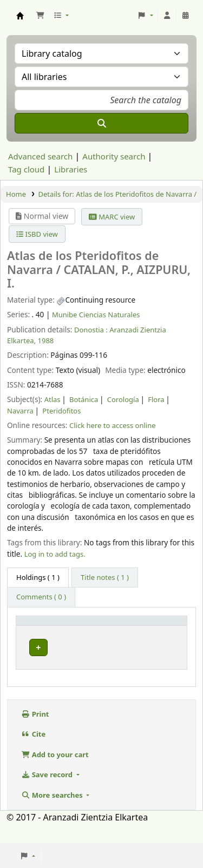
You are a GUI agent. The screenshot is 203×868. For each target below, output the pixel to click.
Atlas (53, 399)
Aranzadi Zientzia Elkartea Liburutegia (20, 16)
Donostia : (91, 330)
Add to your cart (55, 774)
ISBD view (37, 234)
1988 (46, 340)
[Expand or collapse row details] (165, 667)
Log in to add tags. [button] (55, 554)
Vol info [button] (117, 630)
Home (16, 194)
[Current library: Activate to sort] (80, 630)
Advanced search (40, 156)
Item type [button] (29, 630)
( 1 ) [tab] (38, 577)
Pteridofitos (61, 411)
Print (35, 733)
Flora (156, 399)
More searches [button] (53, 814)
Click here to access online (113, 425)
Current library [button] (74, 630)
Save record (48, 794)
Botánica (84, 399)
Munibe (77, 655)
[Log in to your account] (167, 16)
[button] (40, 16)
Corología (123, 399)
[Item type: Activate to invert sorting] (36, 630)
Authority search (114, 156)
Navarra (20, 411)
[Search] (101, 123)
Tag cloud (26, 169)
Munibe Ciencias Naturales (96, 315)
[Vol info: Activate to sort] (124, 630)
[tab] (105, 578)
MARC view (112, 217)
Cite (33, 754)
